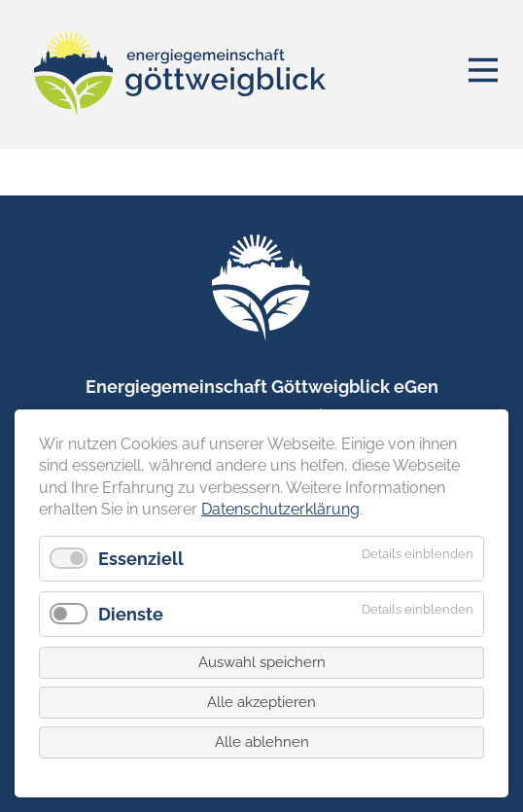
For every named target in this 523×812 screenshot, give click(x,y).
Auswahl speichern (262, 662)
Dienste (131, 614)
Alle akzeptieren (261, 702)
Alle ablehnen (262, 742)
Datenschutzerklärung (280, 509)
